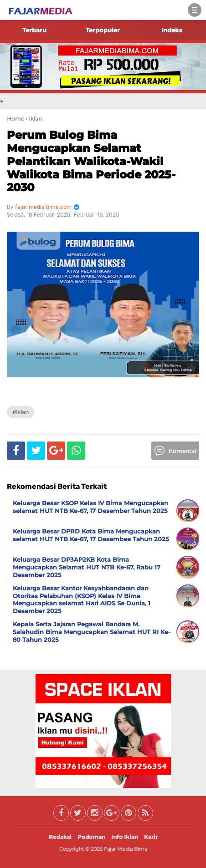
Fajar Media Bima (126, 849)
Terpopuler (103, 30)
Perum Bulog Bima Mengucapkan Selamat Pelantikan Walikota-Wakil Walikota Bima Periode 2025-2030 (91, 161)
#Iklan (21, 412)
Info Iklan (125, 837)
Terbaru (34, 30)
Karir (151, 837)
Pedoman (91, 837)
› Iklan (34, 119)
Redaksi (60, 837)
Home (15, 119)
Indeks (172, 30)
